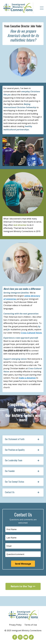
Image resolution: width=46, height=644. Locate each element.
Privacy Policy (15, 625)
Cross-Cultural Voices (31, 333)
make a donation (28, 378)
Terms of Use (31, 625)
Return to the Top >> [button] (23, 586)
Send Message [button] (23, 564)
